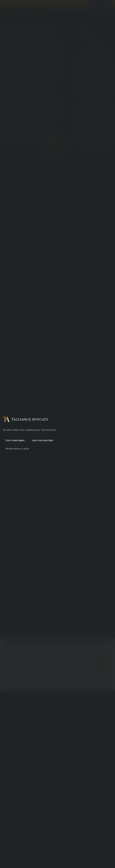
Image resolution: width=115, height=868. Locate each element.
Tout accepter (42, 441)
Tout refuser (15, 441)
